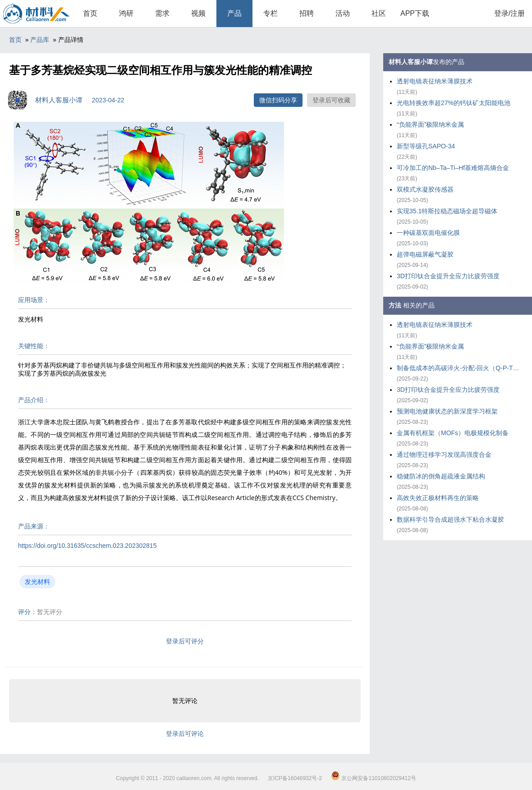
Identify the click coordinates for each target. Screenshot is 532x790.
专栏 (271, 13)
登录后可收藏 (331, 100)
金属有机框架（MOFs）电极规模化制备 (453, 433)
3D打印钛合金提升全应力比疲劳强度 (448, 276)
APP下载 (415, 13)
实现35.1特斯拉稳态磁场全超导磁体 (447, 211)
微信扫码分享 (278, 100)
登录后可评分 (185, 641)
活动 (343, 13)
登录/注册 (509, 13)
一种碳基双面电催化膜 (428, 233)
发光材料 (37, 582)
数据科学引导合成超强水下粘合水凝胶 (450, 519)
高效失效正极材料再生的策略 (438, 498)
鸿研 (126, 13)
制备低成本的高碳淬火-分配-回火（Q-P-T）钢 (460, 368)
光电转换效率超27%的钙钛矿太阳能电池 (454, 103)
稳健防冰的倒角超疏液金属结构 (441, 476)
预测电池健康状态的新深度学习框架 (447, 411)
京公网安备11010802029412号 (374, 778)
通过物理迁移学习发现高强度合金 (444, 455)
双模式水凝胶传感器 (425, 189)
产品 (234, 13)
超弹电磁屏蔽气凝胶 (425, 254)
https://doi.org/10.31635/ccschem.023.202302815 (87, 546)
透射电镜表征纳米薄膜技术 (435, 81)
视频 (198, 13)
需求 (162, 13)
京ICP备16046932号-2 (295, 778)
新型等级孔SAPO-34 (426, 146)
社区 (379, 13)
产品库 (40, 40)
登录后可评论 (185, 734)
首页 (90, 13)
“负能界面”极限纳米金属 (430, 124)
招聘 (307, 13)
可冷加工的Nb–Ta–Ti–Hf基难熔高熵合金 (453, 168)
